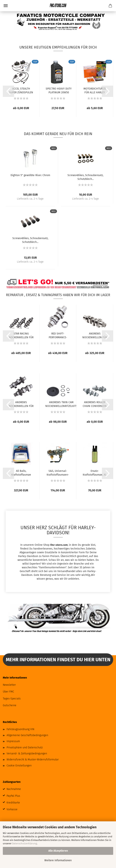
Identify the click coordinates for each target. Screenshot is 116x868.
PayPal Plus (13, 796)
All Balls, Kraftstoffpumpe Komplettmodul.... (21, 473)
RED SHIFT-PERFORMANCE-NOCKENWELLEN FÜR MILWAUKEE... (58, 335)
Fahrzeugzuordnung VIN (20, 729)
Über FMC (8, 692)
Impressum (13, 741)
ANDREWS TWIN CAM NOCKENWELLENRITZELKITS (61, 404)
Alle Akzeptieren (58, 851)
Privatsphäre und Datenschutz (25, 748)
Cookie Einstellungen (19, 766)
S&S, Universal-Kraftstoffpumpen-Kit (58, 473)
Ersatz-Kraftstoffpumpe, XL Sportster (95, 473)
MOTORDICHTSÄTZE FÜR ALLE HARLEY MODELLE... (95, 90)
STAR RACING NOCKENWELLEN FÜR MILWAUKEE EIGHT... (21, 335)
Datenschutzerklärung (24, 843)
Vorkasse (12, 809)
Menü (6, 6)
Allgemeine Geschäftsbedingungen (27, 735)
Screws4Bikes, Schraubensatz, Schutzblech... (85, 177)
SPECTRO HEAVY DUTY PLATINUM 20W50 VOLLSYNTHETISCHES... (59, 90)
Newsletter (9, 685)
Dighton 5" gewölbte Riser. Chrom (30, 175)
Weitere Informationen (58, 860)
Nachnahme (14, 789)
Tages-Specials (12, 699)
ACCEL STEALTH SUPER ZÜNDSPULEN (21, 90)
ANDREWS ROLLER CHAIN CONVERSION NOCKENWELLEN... (95, 404)
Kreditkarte (13, 803)
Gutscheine (10, 705)
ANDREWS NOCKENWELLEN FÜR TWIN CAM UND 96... (21, 404)
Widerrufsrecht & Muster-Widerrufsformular (33, 760)
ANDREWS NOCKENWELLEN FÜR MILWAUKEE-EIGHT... (95, 335)
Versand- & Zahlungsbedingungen (27, 754)
